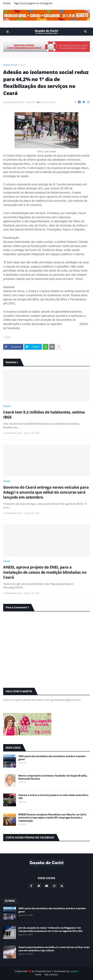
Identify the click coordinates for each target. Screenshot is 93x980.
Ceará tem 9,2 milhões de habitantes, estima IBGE (44, 414)
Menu (8, 32)
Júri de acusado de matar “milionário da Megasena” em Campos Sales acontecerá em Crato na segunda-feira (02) (50, 929)
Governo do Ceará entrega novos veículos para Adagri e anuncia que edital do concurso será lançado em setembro (46, 492)
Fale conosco (51, 974)
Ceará (22, 65)
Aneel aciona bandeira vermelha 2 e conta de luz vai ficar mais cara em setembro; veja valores (54, 949)
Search (85, 32)
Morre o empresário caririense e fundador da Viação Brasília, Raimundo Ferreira (53, 777)
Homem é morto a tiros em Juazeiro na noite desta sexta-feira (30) (53, 797)
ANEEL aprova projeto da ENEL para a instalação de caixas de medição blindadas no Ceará (45, 572)
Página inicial (10, 65)
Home (7, 3)
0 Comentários (48, 102)
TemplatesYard (43, 971)
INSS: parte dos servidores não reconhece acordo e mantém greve (52, 758)
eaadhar (74, 971)
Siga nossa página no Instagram (33, 3)
